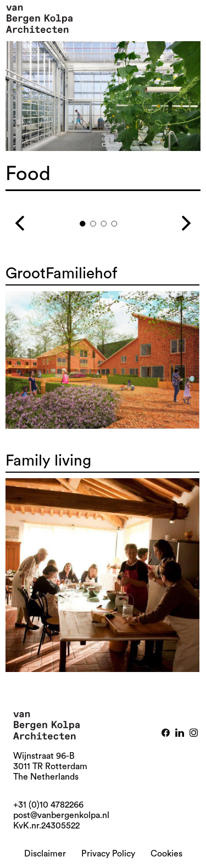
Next (173, 219)
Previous (33, 219)
